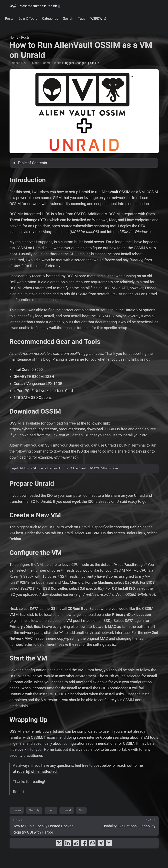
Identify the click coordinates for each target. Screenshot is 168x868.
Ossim (17, 810)
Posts (25, 37)
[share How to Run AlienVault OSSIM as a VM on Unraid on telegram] (101, 843)
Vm (81, 810)
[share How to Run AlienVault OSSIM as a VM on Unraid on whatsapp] (92, 843)
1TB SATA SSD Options (33, 397)
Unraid (85, 192)
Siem (51, 810)
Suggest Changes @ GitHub (81, 63)
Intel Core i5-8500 (28, 369)
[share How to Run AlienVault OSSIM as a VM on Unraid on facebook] (84, 843)
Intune (112, 232)
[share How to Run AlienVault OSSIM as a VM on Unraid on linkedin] (68, 843)
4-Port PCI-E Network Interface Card (43, 391)
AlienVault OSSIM (116, 192)
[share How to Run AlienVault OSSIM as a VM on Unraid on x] (59, 843)
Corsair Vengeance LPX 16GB (38, 384)
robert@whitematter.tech (38, 771)
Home (14, 37)
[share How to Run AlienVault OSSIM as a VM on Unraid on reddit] (76, 843)
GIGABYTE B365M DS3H (34, 377)
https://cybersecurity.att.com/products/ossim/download (56, 429)
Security (34, 810)
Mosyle (49, 232)
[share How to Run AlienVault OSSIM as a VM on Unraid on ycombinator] (109, 843)
